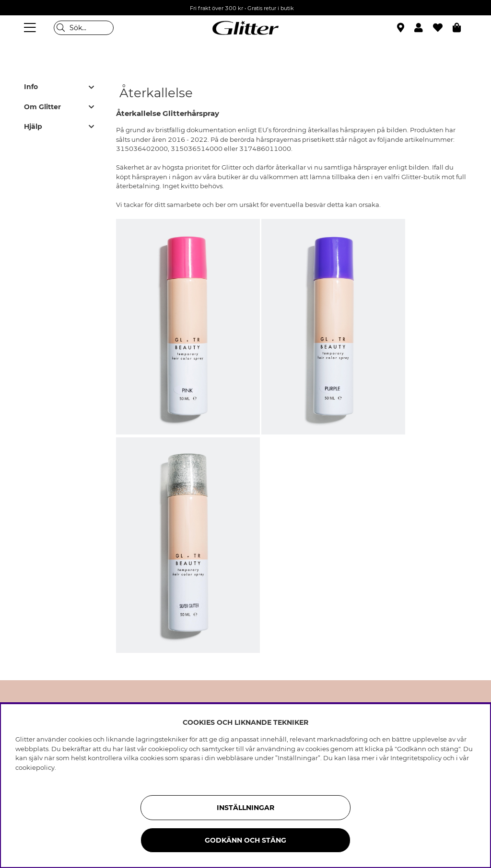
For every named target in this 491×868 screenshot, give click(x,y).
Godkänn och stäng (245, 840)
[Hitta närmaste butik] (402, 29)
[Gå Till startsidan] (245, 28)
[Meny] (31, 28)
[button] (424, 28)
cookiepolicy (35, 767)
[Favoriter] (443, 28)
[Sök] (84, 28)
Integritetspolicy (416, 758)
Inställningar (245, 808)
